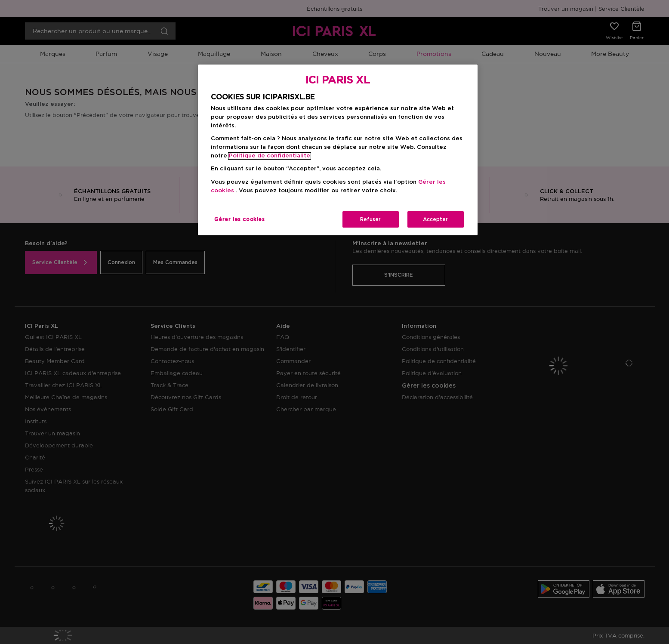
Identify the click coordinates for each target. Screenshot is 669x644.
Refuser (370, 219)
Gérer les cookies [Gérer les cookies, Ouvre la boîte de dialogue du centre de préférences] (239, 219)
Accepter (435, 219)
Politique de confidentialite (270, 156)
